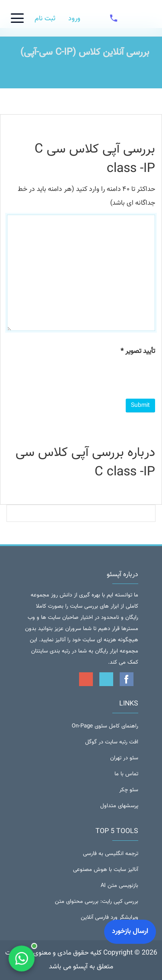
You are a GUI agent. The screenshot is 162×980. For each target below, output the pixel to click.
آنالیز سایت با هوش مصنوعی (106, 870)
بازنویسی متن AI (119, 886)
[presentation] (89, 378)
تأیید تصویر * (138, 351)
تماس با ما (126, 774)
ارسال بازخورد (130, 932)
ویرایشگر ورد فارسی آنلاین (110, 918)
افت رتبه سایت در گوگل (112, 742)
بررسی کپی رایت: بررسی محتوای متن (97, 902)
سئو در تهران (124, 758)
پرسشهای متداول (119, 806)
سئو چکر (129, 790)
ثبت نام (45, 19)
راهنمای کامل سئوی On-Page (105, 726)
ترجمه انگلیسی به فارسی (111, 854)
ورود (74, 19)
